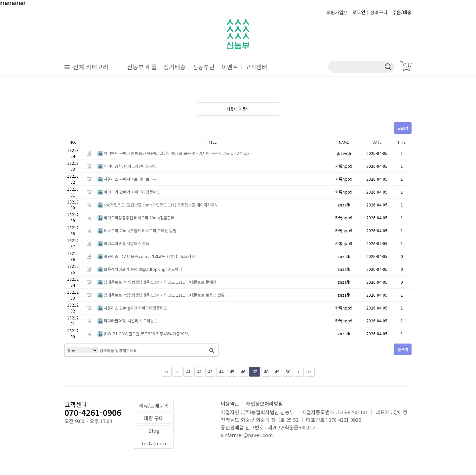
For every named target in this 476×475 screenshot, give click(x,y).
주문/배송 (402, 12)
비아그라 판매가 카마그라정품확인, (129, 192)
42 (199, 371)
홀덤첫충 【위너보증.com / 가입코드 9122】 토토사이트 (148, 256)
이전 (178, 372)
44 (221, 371)
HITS (402, 142)
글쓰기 (403, 128)
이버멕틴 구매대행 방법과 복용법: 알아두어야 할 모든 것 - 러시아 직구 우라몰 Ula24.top (173, 153)
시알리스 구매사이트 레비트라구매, (129, 179)
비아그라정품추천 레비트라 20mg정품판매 (136, 218)
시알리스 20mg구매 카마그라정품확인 (132, 308)
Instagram (154, 443)
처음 (167, 372)
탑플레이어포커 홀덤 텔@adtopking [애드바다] (140, 269)
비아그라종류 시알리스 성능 (123, 243)
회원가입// (337, 12)
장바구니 (379, 12)
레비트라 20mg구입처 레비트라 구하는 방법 (137, 230)
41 (188, 371)
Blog (154, 431)
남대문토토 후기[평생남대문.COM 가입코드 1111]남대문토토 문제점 (157, 282)
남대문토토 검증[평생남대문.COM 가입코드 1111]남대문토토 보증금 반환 (161, 295)
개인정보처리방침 (264, 403)
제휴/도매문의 (154, 405)
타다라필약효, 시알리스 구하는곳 (128, 321)
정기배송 (175, 67)
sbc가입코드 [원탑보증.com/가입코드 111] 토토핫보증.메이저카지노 (158, 205)
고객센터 (256, 67)
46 (243, 371)
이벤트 (230, 67)
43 (210, 371)
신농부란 (204, 67)
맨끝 (310, 372)
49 (277, 371)
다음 (299, 372)
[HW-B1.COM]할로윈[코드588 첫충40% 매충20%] (143, 333)
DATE (377, 142)
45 (232, 371)
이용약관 (230, 403)
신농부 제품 (142, 67)
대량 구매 (154, 418)
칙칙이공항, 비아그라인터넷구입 (127, 166)
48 (266, 371)
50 (288, 371)
